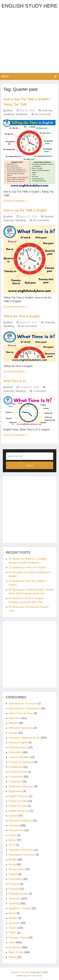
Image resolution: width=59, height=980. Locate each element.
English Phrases (18, 806)
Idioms (12, 840)
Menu (5, 76)
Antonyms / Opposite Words (24, 738)
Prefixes (13, 874)
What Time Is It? (15, 381)
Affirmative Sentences (21, 728)
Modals (13, 860)
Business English (18, 743)
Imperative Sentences (21, 850)
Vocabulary (21, 114)
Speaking (9, 114)
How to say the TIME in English (25, 210)
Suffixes (13, 918)
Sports (12, 913)
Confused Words (18, 772)
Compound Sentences (21, 762)
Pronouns (14, 884)
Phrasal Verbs (17, 869)
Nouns (12, 864)
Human (13, 835)
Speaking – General (20, 908)
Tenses (13, 928)
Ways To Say (16, 952)
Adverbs (13, 723)
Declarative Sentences (21, 786)
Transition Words (18, 938)
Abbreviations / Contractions (24, 708)
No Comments (43, 114)
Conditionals (16, 767)
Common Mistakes (19, 757)
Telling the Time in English (22, 316)
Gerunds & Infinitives (20, 821)
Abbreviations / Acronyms (23, 704)
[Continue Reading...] (15, 201)
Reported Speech (18, 894)
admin (9, 111)
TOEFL (13, 933)
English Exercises (19, 796)
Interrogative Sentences (22, 855)
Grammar (47, 111)
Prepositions (16, 879)
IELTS (12, 845)
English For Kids (18, 801)
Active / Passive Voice (21, 713)
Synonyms (15, 923)
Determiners (15, 791)
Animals (13, 733)
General (49, 217)
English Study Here (29, 6)
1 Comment (39, 391)
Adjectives (14, 718)
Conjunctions (16, 777)
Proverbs (14, 889)
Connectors (15, 782)
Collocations (15, 752)
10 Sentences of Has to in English (28, 567)
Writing (13, 957)
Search (29, 465)
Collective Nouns (18, 747)
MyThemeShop (34, 976)
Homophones (16, 830)
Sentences (15, 899)
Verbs (12, 942)
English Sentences (19, 811)
